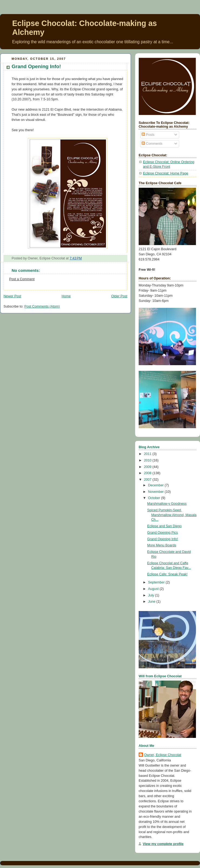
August (154, 589)
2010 (148, 460)
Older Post (119, 296)
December (156, 485)
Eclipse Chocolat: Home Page (166, 173)
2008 (148, 473)
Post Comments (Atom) (42, 306)
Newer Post (12, 296)
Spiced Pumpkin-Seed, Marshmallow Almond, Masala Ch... (172, 515)
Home (66, 296)
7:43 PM (76, 258)
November (156, 492)
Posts (148, 135)
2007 (148, 480)
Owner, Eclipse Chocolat (163, 755)
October (155, 498)
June (152, 602)
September (157, 582)
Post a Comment (22, 279)
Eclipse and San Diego (165, 526)
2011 (148, 454)
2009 (148, 467)
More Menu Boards (162, 545)
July (152, 595)
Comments (152, 144)
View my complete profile (163, 844)
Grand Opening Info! (36, 66)
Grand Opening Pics (163, 533)
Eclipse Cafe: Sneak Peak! (167, 574)
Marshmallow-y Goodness (167, 504)
